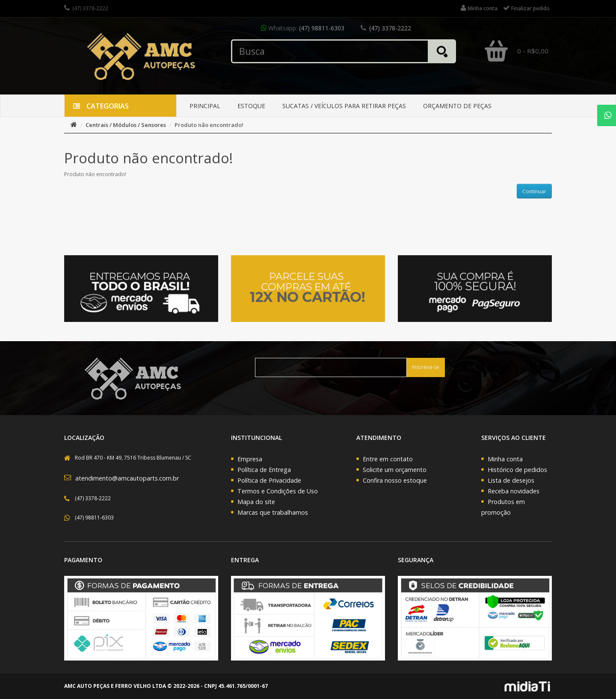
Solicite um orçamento (395, 470)
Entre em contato (388, 459)
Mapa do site (256, 502)
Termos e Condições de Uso (278, 491)
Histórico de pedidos (517, 470)
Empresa (250, 459)
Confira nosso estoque (395, 480)
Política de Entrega (264, 470)
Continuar (534, 191)
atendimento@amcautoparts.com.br (127, 478)
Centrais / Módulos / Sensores (126, 125)
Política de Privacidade (269, 480)
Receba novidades (514, 491)
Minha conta (505, 459)
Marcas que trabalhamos (273, 512)
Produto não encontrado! (209, 125)
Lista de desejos (511, 480)
